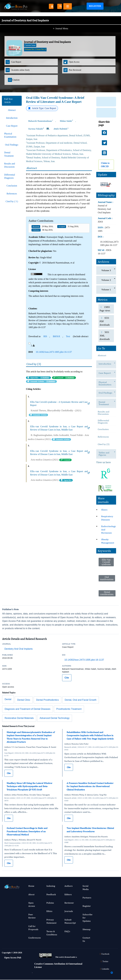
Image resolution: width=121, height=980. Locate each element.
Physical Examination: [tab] (10, 135)
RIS (45, 336)
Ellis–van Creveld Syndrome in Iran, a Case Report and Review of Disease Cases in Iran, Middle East (60, 428)
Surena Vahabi (36, 129)
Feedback (51, 894)
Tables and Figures (104, 454)
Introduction (106, 364)
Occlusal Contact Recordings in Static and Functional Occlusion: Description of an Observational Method (27, 831)
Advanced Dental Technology (55, 718)
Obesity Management (108, 541)
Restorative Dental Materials (19, 718)
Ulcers (104, 510)
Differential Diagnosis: (103, 422)
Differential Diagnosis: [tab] (10, 176)
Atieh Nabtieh (61, 129)
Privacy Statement (51, 921)
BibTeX (57, 336)
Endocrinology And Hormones (108, 530)
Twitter (104, 961)
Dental (8, 699)
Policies (50, 903)
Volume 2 (106, 280)
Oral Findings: (107, 393)
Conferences (35, 938)
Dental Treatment (105, 404)
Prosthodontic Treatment (69, 709)
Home (31, 886)
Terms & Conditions (52, 933)
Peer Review (32, 916)
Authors (69, 886)
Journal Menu (61, 23)
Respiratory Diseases (107, 518)
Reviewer (69, 903)
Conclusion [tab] (12, 186)
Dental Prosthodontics (47, 700)
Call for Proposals (33, 928)
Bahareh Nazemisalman (41, 121)
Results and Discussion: (104, 413)
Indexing (51, 886)
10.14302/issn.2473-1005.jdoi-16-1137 (54, 352)
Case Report (106, 373)
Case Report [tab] (12, 126)
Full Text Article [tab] (8, 101)
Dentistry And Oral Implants (19, 649)
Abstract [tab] (12, 110)
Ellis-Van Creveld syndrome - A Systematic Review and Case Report (60, 404)
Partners (87, 898)
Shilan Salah (66, 121)
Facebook (104, 954)
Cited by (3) (104, 444)
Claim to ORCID (105, 165)
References (103, 437)
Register (95, 6)
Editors (68, 894)
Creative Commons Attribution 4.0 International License (58, 965)
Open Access (32, 904)
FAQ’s (67, 931)
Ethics (49, 911)
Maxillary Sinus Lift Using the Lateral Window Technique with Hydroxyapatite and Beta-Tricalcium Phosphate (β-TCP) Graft (29, 786)
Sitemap (87, 929)
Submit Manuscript (70, 921)
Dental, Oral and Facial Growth (81, 700)
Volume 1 (106, 289)
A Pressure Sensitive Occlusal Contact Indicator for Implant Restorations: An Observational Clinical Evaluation (90, 786)
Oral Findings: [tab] (12, 145)
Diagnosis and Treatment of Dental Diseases (28, 709)
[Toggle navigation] (68, 6)
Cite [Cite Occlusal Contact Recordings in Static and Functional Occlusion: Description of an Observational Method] (9, 863)
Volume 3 (106, 270)
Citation (14, 80)
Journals (69, 911)
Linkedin (104, 969)
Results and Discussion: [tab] (10, 165)
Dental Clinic (24, 700)
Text (68, 336)
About (31, 894)
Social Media (86, 887)
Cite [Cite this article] (67, 678)
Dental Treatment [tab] (9, 154)
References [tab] (12, 194)
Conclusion (103, 429)
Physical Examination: (107, 384)
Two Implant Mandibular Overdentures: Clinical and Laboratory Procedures (90, 830)
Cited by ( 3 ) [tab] (12, 201)
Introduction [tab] (12, 118)
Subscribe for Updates (87, 918)
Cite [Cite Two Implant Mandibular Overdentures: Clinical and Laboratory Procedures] (69, 860)
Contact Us (86, 939)
